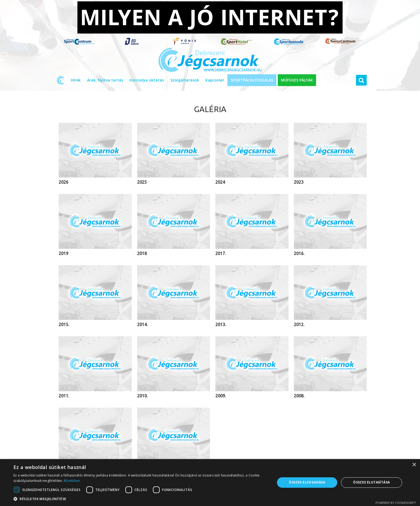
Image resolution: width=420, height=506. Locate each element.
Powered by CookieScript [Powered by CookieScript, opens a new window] (396, 503)
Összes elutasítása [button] (371, 482)
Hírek (76, 80)
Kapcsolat (215, 80)
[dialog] (210, 483)
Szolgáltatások (185, 80)
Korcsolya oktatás (147, 80)
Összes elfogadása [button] (307, 482)
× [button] (414, 465)
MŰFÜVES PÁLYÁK (297, 80)
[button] (140, 499)
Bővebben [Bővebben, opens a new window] (72, 481)
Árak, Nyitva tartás (105, 80)
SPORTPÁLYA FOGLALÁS (252, 80)
